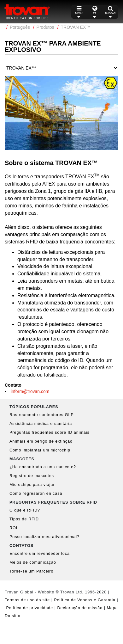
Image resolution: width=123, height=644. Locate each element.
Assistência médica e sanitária (41, 424)
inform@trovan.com (30, 391)
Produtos (45, 27)
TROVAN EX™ (76, 27)
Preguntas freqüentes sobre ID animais (50, 432)
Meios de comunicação (33, 562)
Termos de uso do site (27, 600)
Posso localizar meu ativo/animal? (44, 537)
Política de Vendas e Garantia (85, 600)
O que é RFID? (25, 510)
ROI (13, 528)
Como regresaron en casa (36, 494)
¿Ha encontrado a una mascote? (43, 467)
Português (20, 27)
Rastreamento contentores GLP (42, 415)
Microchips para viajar (32, 485)
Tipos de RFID (24, 519)
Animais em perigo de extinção (41, 441)
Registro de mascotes (32, 476)
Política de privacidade (29, 608)
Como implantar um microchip (40, 450)
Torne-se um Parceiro (32, 571)
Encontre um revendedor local (40, 554)
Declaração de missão (80, 608)
